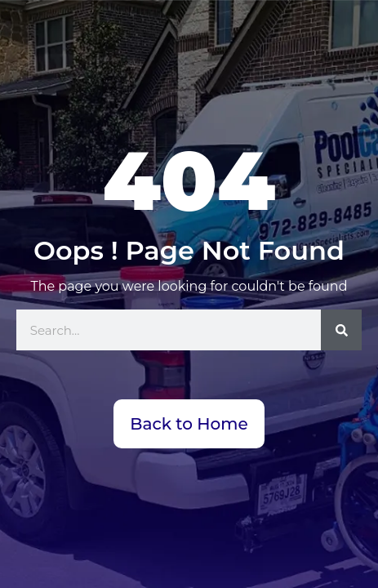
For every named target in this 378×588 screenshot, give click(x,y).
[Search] (341, 330)
